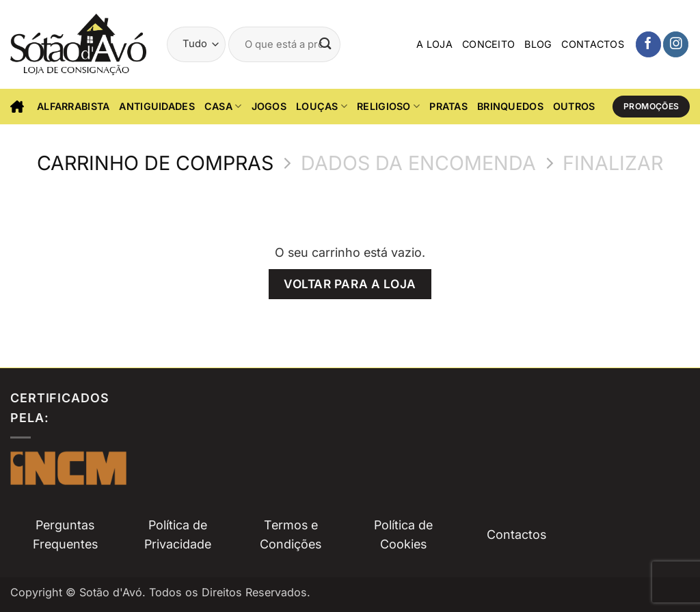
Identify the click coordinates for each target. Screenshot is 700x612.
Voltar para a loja (350, 284)
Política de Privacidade (178, 535)
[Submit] (326, 44)
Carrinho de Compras (155, 163)
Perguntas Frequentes (65, 535)
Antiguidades (157, 106)
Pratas (448, 106)
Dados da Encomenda (418, 163)
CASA (223, 106)
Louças (322, 106)
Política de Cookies (403, 535)
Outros (574, 106)
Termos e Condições (291, 535)
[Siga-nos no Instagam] (676, 44)
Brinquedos (510, 106)
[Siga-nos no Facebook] (648, 44)
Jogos (269, 106)
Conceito (488, 44)
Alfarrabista (73, 106)
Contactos (593, 44)
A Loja (434, 44)
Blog (538, 44)
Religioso (388, 106)
